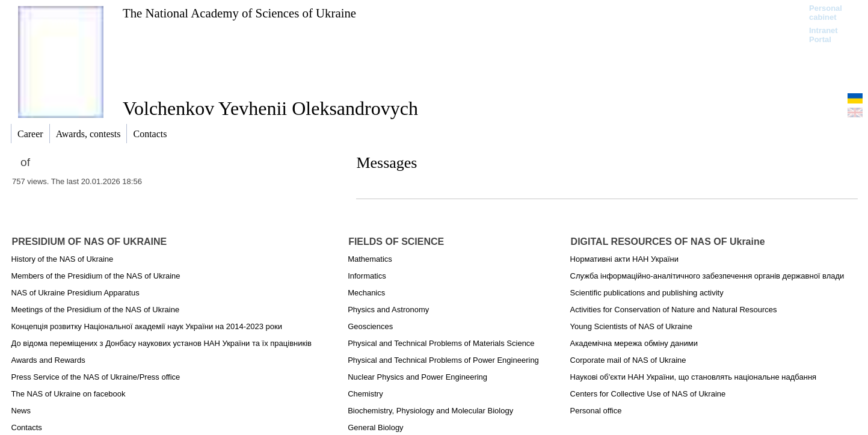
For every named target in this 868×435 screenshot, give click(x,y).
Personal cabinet (826, 13)
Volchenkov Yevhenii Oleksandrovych (270, 108)
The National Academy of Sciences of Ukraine (239, 13)
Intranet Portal (823, 35)
